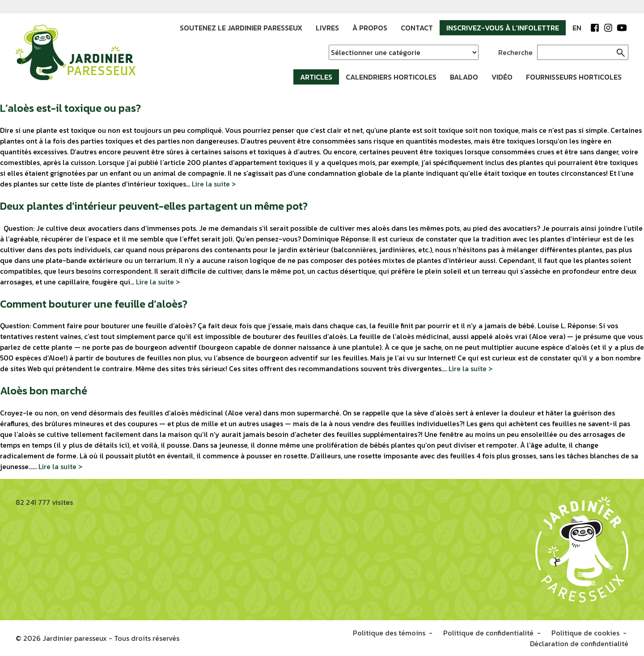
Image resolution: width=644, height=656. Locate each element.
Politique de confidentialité (488, 633)
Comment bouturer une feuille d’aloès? (94, 304)
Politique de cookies (585, 633)
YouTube (622, 28)
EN (577, 28)
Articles (316, 77)
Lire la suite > (214, 184)
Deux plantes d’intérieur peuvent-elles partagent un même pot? (154, 206)
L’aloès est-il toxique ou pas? (70, 108)
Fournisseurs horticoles (574, 77)
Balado (464, 77)
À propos (370, 28)
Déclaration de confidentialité (579, 643)
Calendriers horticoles (391, 77)
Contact (417, 28)
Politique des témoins (389, 633)
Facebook (595, 28)
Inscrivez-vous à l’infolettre (503, 28)
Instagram (608, 28)
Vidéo (502, 77)
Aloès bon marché (44, 391)
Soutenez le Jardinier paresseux (241, 28)
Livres (327, 28)
